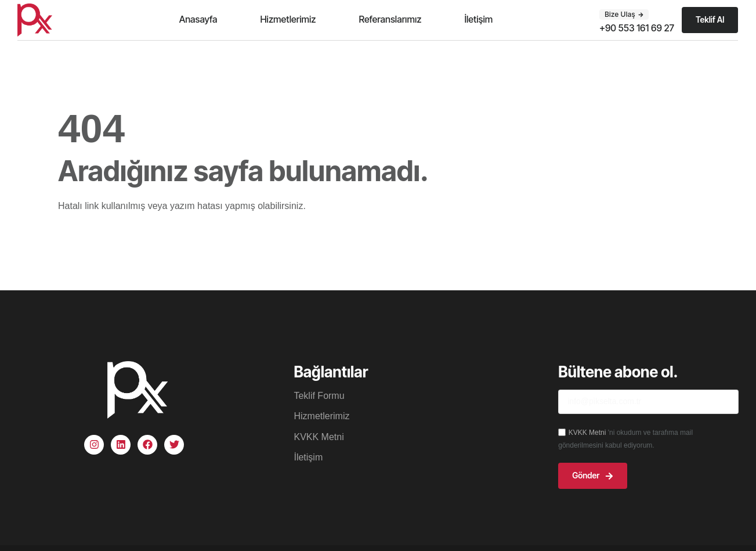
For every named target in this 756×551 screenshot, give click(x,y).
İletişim (478, 19)
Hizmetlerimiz (288, 19)
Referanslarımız (390, 19)
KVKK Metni (588, 433)
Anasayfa (198, 19)
